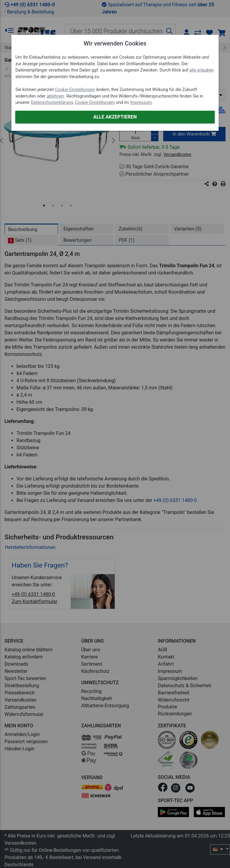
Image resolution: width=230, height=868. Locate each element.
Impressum (141, 103)
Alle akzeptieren (115, 117)
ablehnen (56, 96)
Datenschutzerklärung (52, 103)
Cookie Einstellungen (75, 90)
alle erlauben (202, 70)
